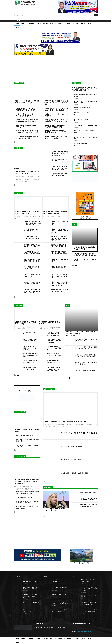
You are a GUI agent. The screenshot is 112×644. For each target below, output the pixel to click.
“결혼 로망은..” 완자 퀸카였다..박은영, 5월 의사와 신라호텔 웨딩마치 (85, 356)
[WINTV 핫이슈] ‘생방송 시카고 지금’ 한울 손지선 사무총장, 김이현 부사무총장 (60, 168)
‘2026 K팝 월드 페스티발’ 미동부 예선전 (31, 268)
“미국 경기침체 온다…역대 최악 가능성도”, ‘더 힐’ (85, 126)
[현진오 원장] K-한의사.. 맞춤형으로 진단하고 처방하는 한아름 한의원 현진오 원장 (27, 482)
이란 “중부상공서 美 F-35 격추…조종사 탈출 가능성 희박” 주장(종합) (57, 121)
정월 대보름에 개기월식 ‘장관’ (71, 460)
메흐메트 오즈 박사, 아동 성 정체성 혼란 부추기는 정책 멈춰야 (27, 121)
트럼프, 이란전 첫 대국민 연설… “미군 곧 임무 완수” (56, 132)
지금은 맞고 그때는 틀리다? (60, 267)
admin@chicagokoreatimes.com (50, 631)
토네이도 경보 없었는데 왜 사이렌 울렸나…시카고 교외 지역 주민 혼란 (54, 341)
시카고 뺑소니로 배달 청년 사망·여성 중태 (84, 108)
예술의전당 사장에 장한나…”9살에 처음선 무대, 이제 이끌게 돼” (56, 109)
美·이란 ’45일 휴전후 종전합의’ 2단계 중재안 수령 (59, 245)
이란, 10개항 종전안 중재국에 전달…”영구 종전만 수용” (32, 253)
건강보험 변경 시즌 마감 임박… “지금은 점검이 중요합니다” (65, 421)
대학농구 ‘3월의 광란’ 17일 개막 (88, 493)
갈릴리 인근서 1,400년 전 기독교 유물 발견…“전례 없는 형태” (27, 109)
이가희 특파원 (20, 412)
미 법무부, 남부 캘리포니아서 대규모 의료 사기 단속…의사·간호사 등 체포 (60, 284)
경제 (75, 225)
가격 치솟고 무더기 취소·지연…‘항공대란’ (32, 275)
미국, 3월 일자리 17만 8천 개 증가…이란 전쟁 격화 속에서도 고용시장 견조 (32, 291)
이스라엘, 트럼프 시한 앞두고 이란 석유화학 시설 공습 (32, 237)
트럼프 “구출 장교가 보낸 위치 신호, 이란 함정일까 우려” (27, 115)
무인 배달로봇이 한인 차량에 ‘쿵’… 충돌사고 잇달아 (32, 260)
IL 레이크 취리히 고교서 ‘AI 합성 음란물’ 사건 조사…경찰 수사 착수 (29, 348)
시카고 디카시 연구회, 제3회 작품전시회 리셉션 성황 (79, 433)
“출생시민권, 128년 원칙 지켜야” (60, 260)
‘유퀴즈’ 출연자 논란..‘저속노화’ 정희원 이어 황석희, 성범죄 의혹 (86, 363)
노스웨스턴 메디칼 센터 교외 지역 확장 (74, 473)
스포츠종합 (48, 487)
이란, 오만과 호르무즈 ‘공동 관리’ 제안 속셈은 (27, 126)
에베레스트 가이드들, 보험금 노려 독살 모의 (56, 115)
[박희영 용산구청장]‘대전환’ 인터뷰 (24, 435)
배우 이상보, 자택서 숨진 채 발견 (85, 370)
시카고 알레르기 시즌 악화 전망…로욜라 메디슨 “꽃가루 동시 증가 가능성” (54, 369)
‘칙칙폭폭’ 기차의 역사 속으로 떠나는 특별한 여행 (60, 175)
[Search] (96, 15)
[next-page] (18, 142)
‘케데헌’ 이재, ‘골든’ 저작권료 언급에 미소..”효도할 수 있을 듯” (86, 348)
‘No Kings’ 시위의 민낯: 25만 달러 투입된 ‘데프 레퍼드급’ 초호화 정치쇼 (56, 103)
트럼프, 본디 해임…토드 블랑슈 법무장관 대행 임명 (32, 283)
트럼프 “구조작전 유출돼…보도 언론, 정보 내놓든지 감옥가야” (27, 102)
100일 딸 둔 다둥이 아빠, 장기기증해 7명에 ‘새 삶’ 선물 (28, 137)
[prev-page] (15, 142)
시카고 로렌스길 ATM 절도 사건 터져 (50, 323)
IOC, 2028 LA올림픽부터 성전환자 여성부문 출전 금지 (55, 509)
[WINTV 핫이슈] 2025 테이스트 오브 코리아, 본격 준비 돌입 (27, 172)
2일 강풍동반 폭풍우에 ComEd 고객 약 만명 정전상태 (54, 348)
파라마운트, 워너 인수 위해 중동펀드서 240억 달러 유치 (32, 246)
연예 (68, 305)
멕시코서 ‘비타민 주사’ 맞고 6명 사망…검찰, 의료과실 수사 (85, 89)
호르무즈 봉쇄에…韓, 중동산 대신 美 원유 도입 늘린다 (56, 137)
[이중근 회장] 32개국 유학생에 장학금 (25, 497)
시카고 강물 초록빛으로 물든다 (72, 446)
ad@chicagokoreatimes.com (84, 632)
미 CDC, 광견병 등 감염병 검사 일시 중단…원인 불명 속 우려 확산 (27, 132)
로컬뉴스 (16, 169)
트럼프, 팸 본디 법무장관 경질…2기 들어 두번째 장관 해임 (56, 126)
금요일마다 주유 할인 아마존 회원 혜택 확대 (85, 260)
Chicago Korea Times (71, 335)
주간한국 (19, 148)
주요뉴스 (19, 193)
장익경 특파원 (20, 456)
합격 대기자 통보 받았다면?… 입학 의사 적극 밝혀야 (60, 253)
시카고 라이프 (49, 389)
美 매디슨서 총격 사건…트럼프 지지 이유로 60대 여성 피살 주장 (30, 355)
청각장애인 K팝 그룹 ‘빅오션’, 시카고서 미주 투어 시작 (86, 340)
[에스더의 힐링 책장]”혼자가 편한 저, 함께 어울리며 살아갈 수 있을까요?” (60, 153)
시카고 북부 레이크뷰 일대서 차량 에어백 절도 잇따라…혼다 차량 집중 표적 (54, 334)
